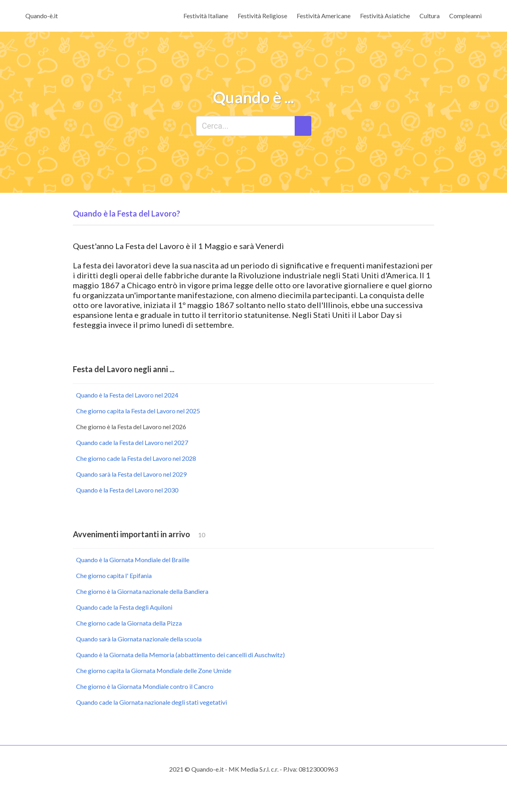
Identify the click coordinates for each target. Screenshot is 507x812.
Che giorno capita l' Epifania (114, 575)
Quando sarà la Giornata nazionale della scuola (139, 639)
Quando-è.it (42, 16)
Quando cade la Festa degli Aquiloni (124, 607)
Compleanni (465, 16)
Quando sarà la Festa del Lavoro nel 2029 (131, 474)
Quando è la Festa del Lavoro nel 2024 (127, 395)
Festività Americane (324, 16)
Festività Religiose (262, 16)
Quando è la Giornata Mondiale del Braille (133, 560)
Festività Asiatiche (385, 16)
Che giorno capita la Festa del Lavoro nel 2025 (138, 411)
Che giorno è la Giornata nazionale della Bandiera (142, 591)
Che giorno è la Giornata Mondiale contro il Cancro (145, 686)
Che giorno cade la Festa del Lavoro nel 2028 (136, 458)
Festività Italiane (206, 16)
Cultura (430, 16)
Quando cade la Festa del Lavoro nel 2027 (132, 442)
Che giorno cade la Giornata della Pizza (129, 623)
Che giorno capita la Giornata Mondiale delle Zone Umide (154, 670)
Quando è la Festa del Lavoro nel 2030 (127, 490)
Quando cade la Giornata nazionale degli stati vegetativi (152, 702)
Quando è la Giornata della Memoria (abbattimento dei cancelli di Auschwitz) (180, 655)
